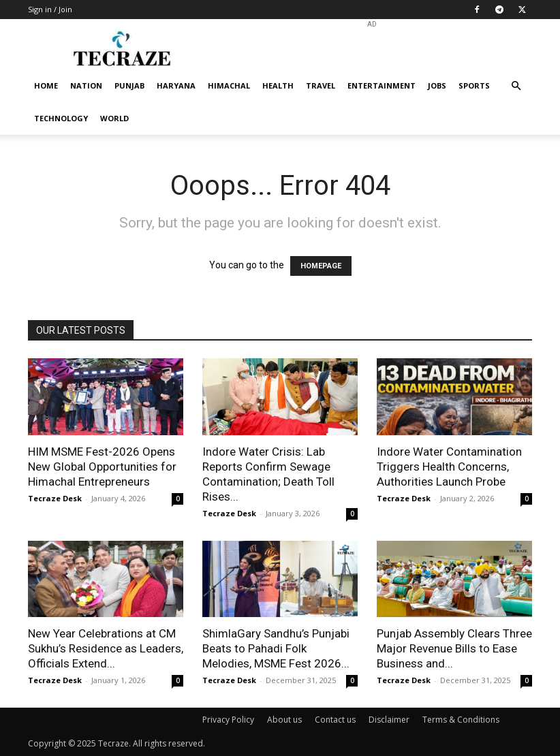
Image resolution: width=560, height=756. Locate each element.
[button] (516, 86)
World (114, 118)
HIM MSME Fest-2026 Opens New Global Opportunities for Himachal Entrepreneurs (102, 467)
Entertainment (382, 85)
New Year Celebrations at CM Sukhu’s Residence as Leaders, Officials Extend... (106, 648)
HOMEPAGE (321, 266)
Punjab (129, 85)
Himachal (229, 85)
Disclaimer (389, 720)
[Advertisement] (372, 49)
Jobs (437, 85)
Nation (86, 85)
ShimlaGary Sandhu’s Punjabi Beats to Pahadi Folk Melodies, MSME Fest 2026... (276, 648)
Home (46, 85)
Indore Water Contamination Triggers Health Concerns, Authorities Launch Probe (449, 467)
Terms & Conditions (461, 720)
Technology (61, 118)
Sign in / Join (50, 9)
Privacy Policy (228, 720)
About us (284, 720)
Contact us (335, 720)
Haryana (176, 85)
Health (278, 85)
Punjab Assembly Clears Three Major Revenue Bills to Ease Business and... (454, 648)
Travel (321, 85)
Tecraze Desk (55, 498)
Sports (474, 85)
